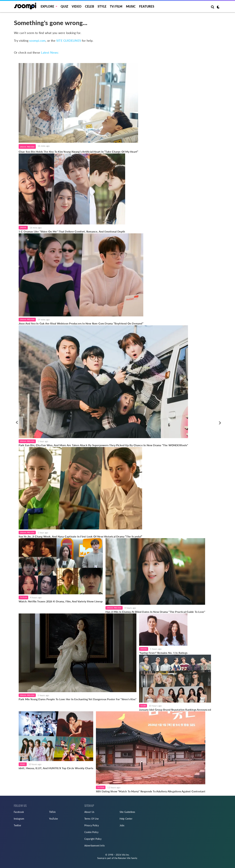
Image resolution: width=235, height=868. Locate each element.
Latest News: (50, 52)
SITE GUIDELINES (69, 41)
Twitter (17, 825)
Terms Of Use (91, 819)
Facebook (19, 812)
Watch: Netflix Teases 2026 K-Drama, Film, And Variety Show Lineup (61, 601)
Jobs (122, 825)
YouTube (53, 819)
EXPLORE (47, 6)
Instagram (19, 819)
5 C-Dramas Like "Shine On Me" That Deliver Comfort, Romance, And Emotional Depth (72, 231)
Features (147, 6)
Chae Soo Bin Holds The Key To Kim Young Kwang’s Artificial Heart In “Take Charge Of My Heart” (78, 152)
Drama (23, 227)
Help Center (126, 819)
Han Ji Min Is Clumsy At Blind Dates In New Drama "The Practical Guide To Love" (155, 612)
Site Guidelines (127, 812)
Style (102, 6)
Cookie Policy (91, 832)
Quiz (64, 6)
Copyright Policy (93, 839)
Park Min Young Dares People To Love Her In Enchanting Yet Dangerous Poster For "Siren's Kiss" (78, 699)
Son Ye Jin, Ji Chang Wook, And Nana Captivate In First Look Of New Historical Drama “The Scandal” (80, 536)
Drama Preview (27, 147)
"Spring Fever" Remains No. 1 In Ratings (163, 653)
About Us (89, 812)
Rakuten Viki (124, 858)
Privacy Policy (92, 825)
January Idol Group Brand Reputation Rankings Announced (175, 710)
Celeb (90, 6)
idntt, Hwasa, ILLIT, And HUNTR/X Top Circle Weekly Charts (56, 768)
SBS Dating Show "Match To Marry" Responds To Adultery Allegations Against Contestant (151, 791)
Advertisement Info (95, 846)
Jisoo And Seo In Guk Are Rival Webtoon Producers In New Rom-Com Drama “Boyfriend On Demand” (81, 323)
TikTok (52, 812)
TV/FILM (116, 6)
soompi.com (37, 41)
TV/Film (23, 597)
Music (131, 6)
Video (77, 6)
